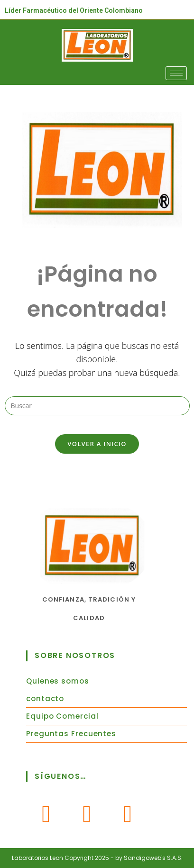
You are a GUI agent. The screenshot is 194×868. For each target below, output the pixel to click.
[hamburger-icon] (176, 73)
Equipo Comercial (62, 716)
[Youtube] (128, 813)
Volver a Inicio (97, 444)
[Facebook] (46, 813)
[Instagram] (87, 813)
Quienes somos (58, 681)
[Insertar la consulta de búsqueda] (97, 406)
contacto (45, 699)
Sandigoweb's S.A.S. (153, 858)
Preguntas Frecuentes (71, 734)
